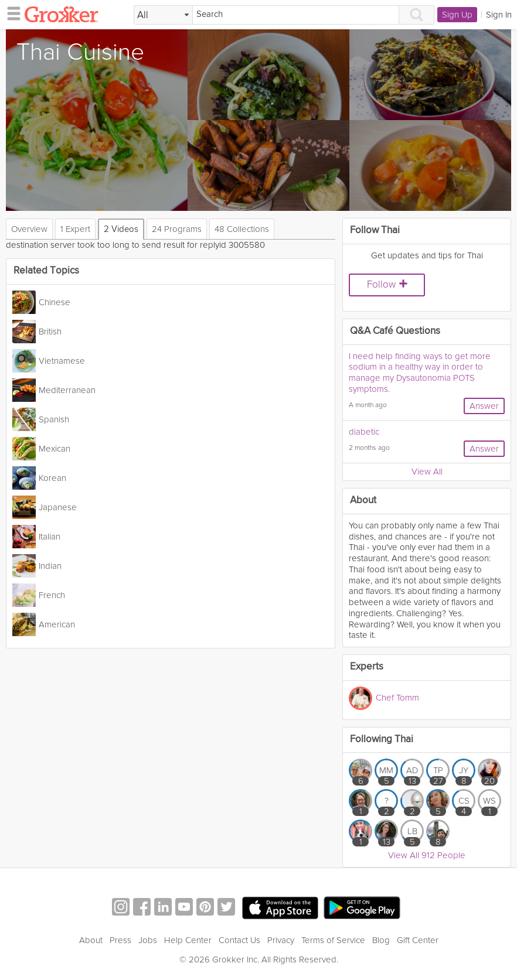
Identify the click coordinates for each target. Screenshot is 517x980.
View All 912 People (427, 855)
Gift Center (418, 940)
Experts (367, 667)
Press (120, 940)
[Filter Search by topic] (163, 15)
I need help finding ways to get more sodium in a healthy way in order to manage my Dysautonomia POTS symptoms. (420, 373)
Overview (29, 229)
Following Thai (382, 740)
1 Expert (75, 229)
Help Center (188, 940)
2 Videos (121, 229)
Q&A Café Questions (395, 331)
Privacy (281, 940)
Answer (484, 406)
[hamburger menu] (11, 13)
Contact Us (239, 940)
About (91, 940)
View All (427, 472)
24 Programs (177, 229)
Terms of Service (333, 940)
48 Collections (242, 229)
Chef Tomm (397, 697)
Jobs (148, 940)
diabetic (364, 432)
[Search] (296, 15)
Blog (381, 940)
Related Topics (46, 271)
